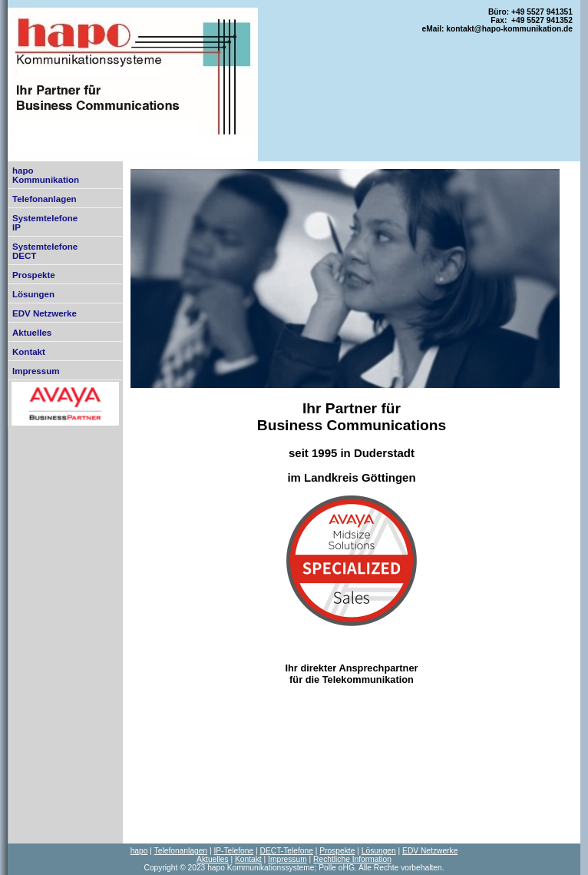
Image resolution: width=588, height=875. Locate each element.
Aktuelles (32, 333)
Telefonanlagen (45, 199)
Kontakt (29, 352)
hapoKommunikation (46, 175)
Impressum (36, 371)
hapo (139, 851)
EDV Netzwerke (45, 313)
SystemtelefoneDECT (45, 251)
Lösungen (33, 294)
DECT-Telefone (287, 851)
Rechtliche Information (352, 859)
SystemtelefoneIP (45, 223)
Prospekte (34, 275)
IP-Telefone (233, 851)
